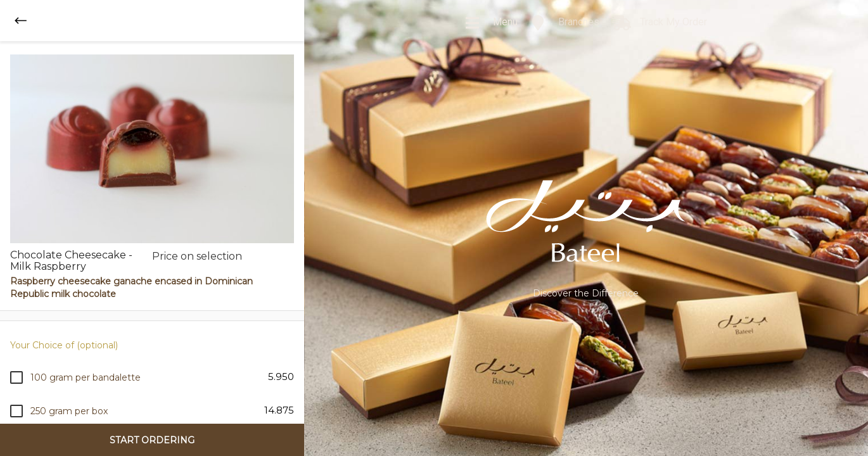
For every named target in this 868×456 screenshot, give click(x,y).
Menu (491, 23)
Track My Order (660, 23)
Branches (565, 23)
